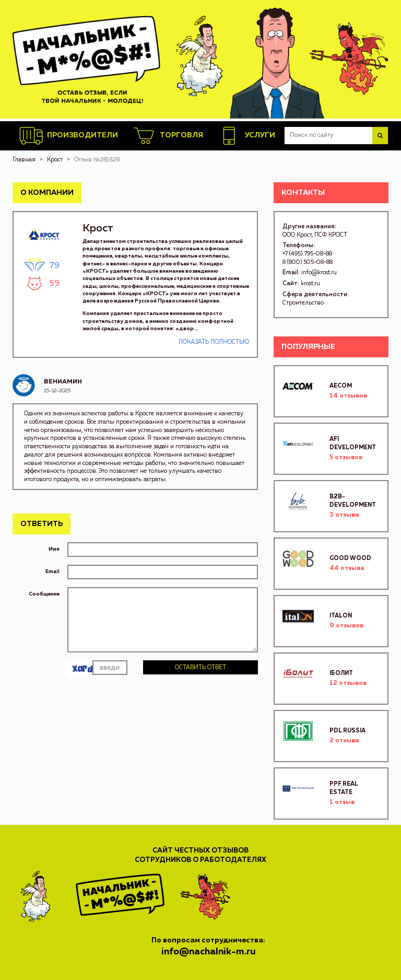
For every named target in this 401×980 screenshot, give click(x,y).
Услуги (246, 136)
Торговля (168, 136)
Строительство (303, 303)
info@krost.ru (319, 272)
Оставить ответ (200, 667)
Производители (69, 136)
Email (52, 571)
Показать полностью (214, 342)
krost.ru (310, 283)
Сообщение (44, 594)
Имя (54, 549)
